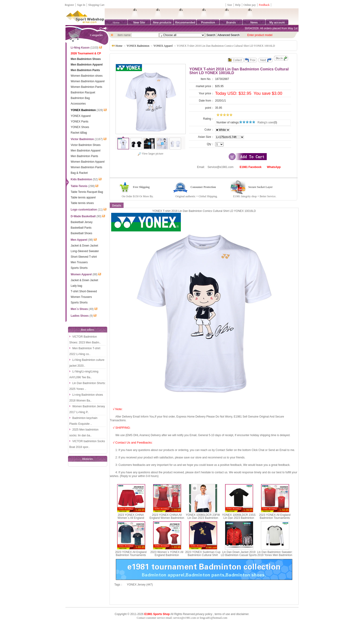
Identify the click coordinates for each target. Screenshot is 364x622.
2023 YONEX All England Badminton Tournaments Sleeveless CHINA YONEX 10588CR (275, 520)
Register (69, 5)
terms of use (222, 614)
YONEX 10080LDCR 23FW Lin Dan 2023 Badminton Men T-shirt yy (203, 518)
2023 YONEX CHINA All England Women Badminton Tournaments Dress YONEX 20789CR (167, 520)
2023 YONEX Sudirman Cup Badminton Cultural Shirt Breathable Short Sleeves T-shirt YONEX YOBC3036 (203, 557)
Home (116, 23)
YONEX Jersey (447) (140, 585)
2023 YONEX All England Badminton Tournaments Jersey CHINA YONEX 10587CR (131, 557)
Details (117, 206)
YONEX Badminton (138, 46)
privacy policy (204, 614)
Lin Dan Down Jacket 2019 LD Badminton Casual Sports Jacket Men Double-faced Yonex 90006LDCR (239, 557)
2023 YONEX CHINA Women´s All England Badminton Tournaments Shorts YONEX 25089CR (131, 520)
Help (238, 5)
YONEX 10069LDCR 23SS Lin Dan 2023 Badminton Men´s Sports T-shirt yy (239, 518)
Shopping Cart (96, 5)
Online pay (250, 5)
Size (230, 5)
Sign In (81, 5)
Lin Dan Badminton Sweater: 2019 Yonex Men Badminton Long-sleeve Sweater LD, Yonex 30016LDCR (275, 557)
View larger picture (150, 154)
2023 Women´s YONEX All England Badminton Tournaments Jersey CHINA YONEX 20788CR (167, 557)
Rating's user (266, 122)
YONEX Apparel (163, 46)
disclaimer (242, 614)
